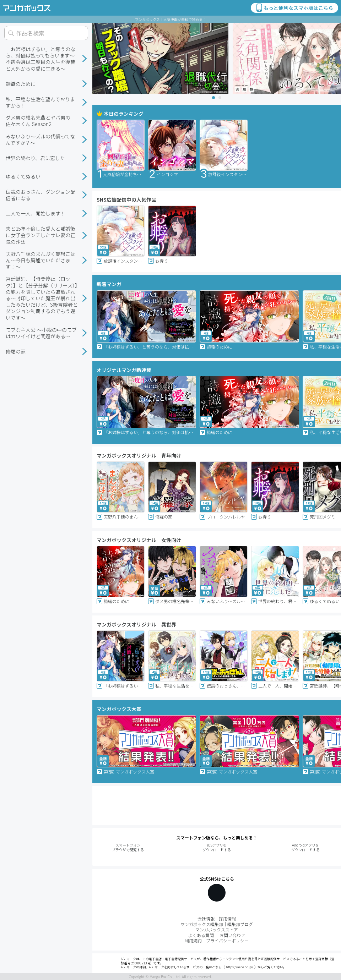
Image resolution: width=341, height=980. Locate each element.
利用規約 (193, 940)
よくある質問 (201, 935)
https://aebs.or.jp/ (240, 967)
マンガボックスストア (217, 929)
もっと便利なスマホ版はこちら (294, 8)
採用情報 (227, 918)
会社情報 (206, 918)
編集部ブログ (240, 924)
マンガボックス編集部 (202, 924)
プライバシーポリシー (227, 940)
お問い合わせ (232, 935)
